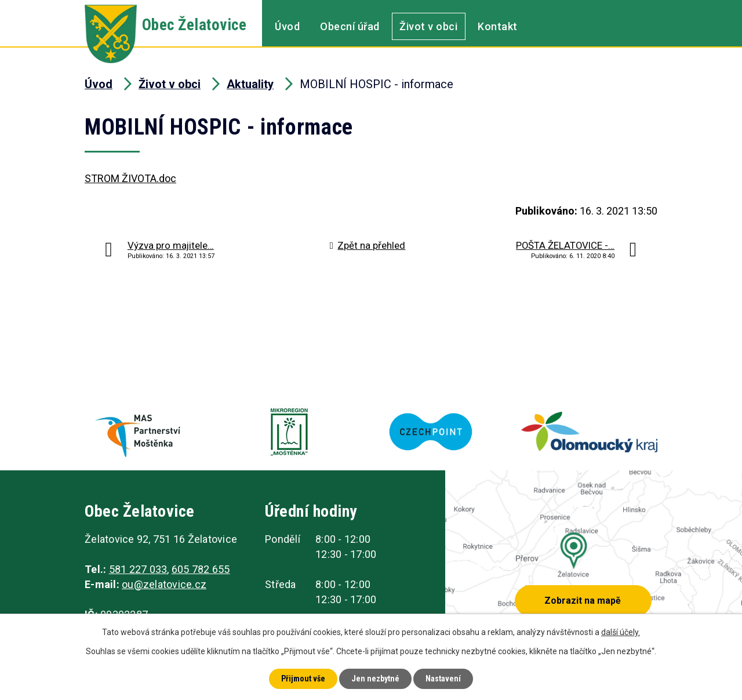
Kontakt (498, 26)
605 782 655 (201, 569)
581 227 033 (138, 569)
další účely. (621, 632)
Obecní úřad (350, 26)
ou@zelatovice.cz (164, 584)
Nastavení (443, 679)
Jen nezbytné (375, 679)
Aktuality (250, 84)
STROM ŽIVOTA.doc (130, 178)
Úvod (287, 26)
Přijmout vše (303, 679)
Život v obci (428, 26)
